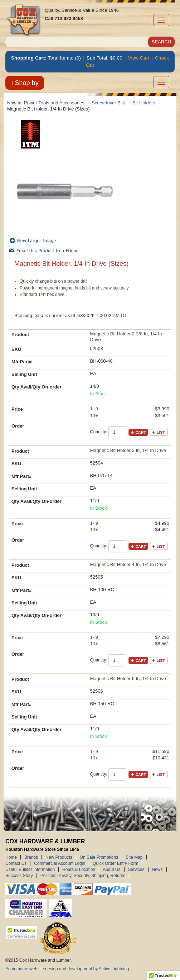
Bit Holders (144, 103)
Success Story (19, 876)
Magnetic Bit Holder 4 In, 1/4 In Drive (128, 564)
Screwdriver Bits (108, 103)
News (157, 870)
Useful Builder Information (30, 870)
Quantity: (99, 432)
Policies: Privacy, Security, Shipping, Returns (83, 876)
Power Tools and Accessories (54, 103)
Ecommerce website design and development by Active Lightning (67, 969)
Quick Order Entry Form (115, 863)
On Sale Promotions (99, 857)
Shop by (25, 83)
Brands (31, 857)
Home (11, 857)
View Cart (139, 58)
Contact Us (16, 863)
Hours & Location (79, 870)
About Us (111, 870)
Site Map (134, 857)
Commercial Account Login (60, 863)
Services (136, 870)
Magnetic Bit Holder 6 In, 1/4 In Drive (128, 679)
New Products (59, 857)
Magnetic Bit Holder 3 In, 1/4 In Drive (128, 450)
